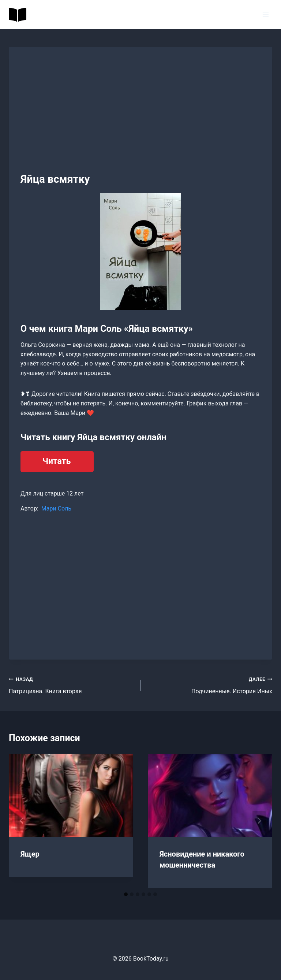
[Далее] (259, 821)
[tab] (126, 894)
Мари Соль (56, 508)
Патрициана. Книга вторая (72, 684)
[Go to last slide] (22, 821)
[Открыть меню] (265, 14)
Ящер (30, 854)
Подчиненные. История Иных (209, 684)
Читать (57, 461)
